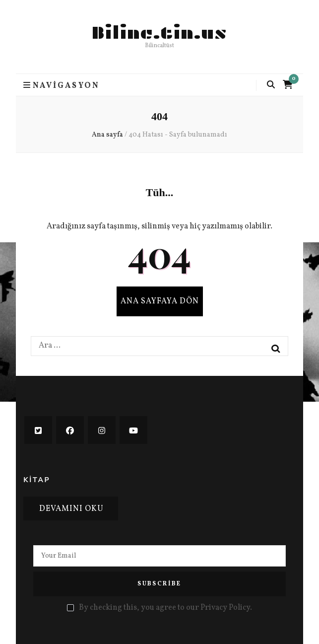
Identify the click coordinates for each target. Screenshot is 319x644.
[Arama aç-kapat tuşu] (271, 85)
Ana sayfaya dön (160, 301)
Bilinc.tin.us (159, 33)
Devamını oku (71, 509)
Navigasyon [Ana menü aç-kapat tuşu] (62, 85)
